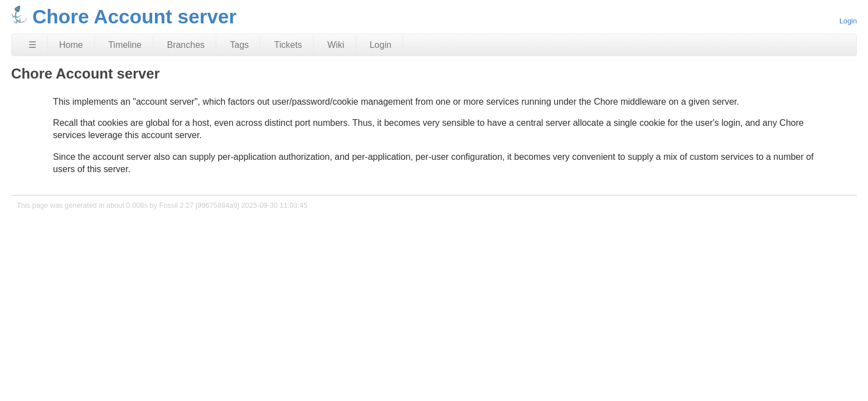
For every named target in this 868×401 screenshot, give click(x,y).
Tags (240, 45)
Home (71, 45)
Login (848, 21)
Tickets (288, 45)
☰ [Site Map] (32, 45)
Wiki (336, 45)
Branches (186, 45)
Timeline (125, 45)
